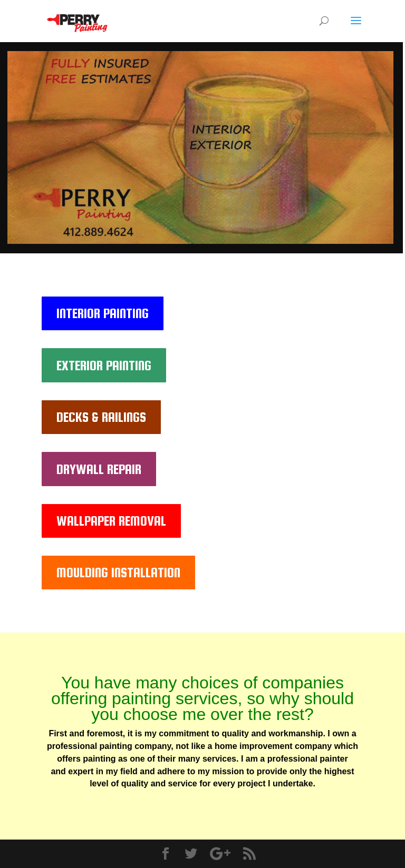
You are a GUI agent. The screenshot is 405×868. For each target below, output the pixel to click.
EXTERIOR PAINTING (104, 365)
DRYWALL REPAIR (99, 469)
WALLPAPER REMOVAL (111, 521)
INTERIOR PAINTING (103, 313)
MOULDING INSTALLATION (118, 572)
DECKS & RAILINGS (101, 417)
